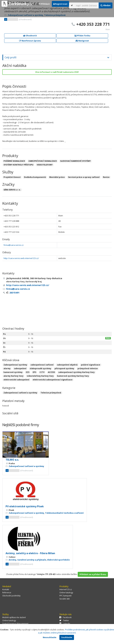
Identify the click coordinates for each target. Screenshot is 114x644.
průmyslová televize (88, 368)
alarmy (7, 368)
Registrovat (60, 4)
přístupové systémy (64, 368)
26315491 (14, 293)
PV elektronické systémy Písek (25, 506)
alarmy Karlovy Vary (13, 376)
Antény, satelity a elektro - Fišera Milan (30, 553)
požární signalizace (91, 365)
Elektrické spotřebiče (58, 560)
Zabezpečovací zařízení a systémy (20, 393)
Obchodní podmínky (11, 596)
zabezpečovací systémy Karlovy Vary (76, 372)
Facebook (65, 617)
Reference (7, 593)
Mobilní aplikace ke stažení (14, 617)
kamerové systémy (13, 372)
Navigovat (82, 41)
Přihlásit (44, 4)
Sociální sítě (65, 599)
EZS (28, 372)
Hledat (106, 5)
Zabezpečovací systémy (15, 365)
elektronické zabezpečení (16, 380)
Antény (12, 560)
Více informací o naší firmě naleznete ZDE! (57, 72)
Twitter (64, 620)
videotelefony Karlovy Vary (40, 376)
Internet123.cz (66, 589)
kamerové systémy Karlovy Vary (73, 376)
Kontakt (6, 589)
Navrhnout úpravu (30, 41)
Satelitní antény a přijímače (32, 560)
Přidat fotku (82, 36)
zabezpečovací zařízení (42, 365)
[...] (87, 5)
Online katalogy (66, 593)
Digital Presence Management (15, 624)
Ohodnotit (30, 36)
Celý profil (10, 57)
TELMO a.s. (12, 460)
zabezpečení (20, 368)
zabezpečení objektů (67, 365)
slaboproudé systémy (40, 368)
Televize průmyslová (51, 393)
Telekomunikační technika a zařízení (64, 513)
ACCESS (51, 372)
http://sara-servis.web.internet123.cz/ (21, 258)
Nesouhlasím (50, 637)
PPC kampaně (65, 596)
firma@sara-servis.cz (14, 245)
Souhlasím (67, 637)
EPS (34, 372)
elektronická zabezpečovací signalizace (53, 380)
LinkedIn (65, 624)
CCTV (42, 372)
